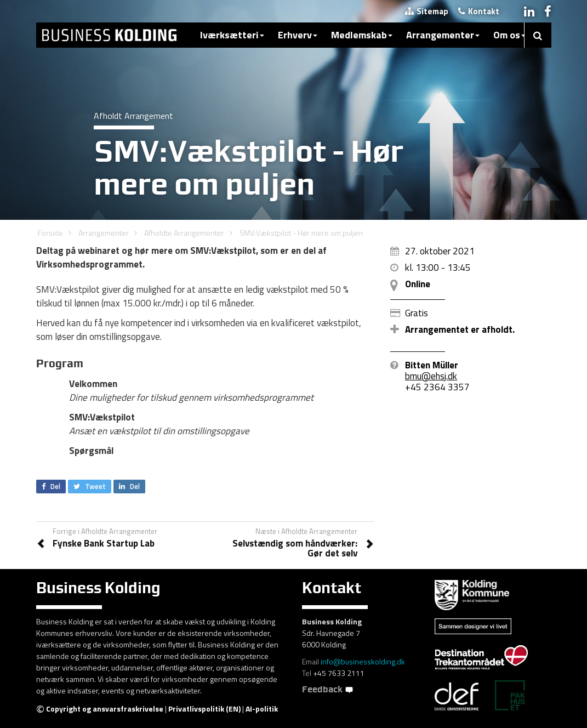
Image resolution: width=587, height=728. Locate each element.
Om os (509, 35)
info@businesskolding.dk (363, 661)
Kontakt (479, 11)
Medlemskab (362, 35)
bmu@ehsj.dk (431, 376)
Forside (50, 233)
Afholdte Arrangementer (184, 233)
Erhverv (298, 35)
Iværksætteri (232, 35)
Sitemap (427, 11)
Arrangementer (443, 35)
